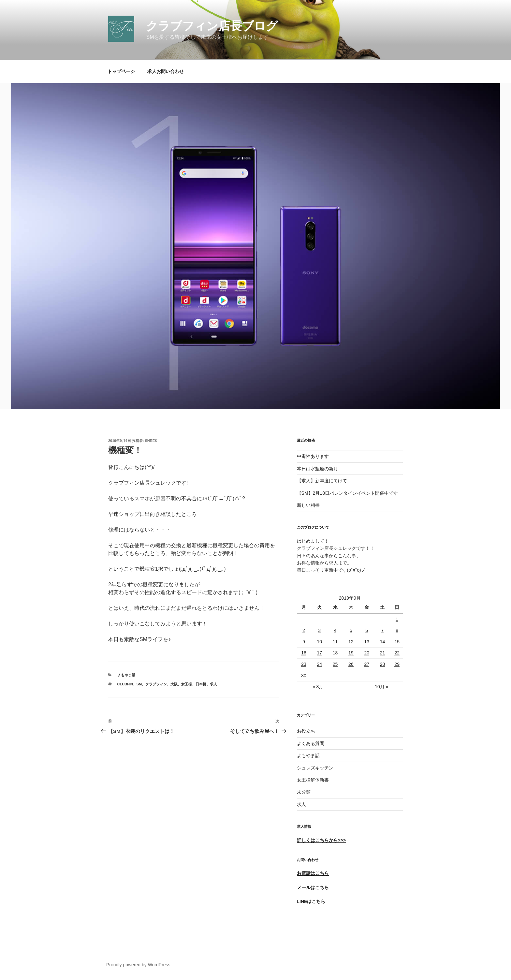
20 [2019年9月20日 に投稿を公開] (367, 653)
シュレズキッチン (315, 768)
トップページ (121, 71)
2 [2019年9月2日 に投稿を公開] (304, 630)
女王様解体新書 (313, 780)
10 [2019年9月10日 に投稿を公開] (319, 642)
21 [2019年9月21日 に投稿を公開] (383, 653)
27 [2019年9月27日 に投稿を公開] (367, 664)
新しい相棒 (308, 505)
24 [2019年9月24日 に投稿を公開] (319, 664)
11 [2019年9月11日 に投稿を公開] (335, 642)
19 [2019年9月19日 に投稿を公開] (351, 653)
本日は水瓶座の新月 (317, 469)
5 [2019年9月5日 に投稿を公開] (351, 630)
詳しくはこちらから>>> (321, 840)
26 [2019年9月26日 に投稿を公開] (351, 664)
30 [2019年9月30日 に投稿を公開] (304, 676)
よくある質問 (311, 743)
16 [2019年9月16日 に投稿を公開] (304, 653)
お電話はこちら (313, 873)
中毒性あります (313, 456)
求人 (213, 684)
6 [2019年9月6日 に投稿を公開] (367, 630)
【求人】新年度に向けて (322, 481)
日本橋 (201, 684)
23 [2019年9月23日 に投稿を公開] (304, 664)
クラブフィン (156, 684)
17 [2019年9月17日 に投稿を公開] (319, 653)
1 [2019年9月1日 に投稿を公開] (397, 619)
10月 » (381, 687)
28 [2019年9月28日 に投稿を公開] (383, 664)
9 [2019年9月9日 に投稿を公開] (304, 642)
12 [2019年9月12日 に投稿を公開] (351, 642)
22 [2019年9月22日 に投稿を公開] (397, 653)
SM (139, 684)
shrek (151, 441)
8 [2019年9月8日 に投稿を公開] (397, 630)
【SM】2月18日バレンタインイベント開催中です (347, 493)
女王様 (187, 684)
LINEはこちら (311, 901)
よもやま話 (126, 675)
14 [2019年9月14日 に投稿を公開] (383, 642)
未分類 (304, 792)
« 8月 (318, 687)
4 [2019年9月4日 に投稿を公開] (335, 630)
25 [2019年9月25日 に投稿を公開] (335, 664)
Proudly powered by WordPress (138, 965)
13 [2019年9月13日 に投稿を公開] (367, 642)
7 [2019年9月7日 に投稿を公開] (383, 630)
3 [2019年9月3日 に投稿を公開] (319, 630)
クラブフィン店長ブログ (212, 26)
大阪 (174, 684)
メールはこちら (313, 887)
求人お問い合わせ (166, 71)
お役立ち (306, 731)
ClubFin (125, 684)
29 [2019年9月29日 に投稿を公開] (397, 664)
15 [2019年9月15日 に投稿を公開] (397, 642)
